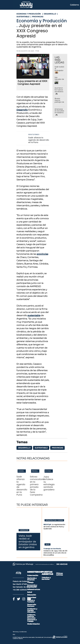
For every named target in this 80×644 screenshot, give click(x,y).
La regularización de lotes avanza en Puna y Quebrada (54, 527)
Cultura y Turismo (31, 601)
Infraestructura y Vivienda (54, 520)
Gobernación (24, 530)
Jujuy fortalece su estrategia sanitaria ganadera (49, 483)
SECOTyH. (47, 524)
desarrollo (24, 448)
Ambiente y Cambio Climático (32, 610)
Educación (32, 595)
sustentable (34, 315)
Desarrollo (22, 110)
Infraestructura (34, 589)
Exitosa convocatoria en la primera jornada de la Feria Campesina (37, 486)
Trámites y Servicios (46, 578)
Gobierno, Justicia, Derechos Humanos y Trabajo (32, 618)
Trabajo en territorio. (52, 549)
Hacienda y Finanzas (32, 579)
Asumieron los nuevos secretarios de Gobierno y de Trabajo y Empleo (59, 92)
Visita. (22, 536)
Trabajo (30, 582)
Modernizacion (33, 624)
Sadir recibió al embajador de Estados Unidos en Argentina (59, 71)
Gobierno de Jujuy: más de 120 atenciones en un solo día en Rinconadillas (55, 553)
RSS (14, 635)
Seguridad (32, 597)
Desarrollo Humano (32, 605)
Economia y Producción (32, 586)
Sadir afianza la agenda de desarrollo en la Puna (39, 140)
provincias (42, 254)
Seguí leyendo (34, 134)
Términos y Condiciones (20, 632)
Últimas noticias (59, 574)
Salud (47, 544)
